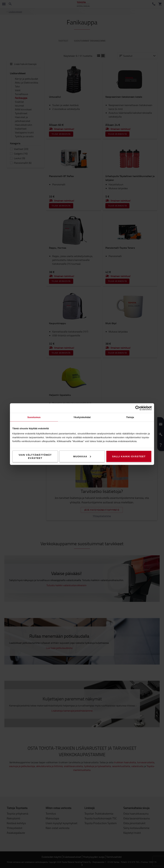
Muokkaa (82, 456)
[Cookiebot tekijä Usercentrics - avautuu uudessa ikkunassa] (138, 408)
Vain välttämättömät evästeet (35, 456)
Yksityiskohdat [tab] (82, 417)
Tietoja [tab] (130, 417)
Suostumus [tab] (34, 417)
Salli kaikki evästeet (129, 456)
